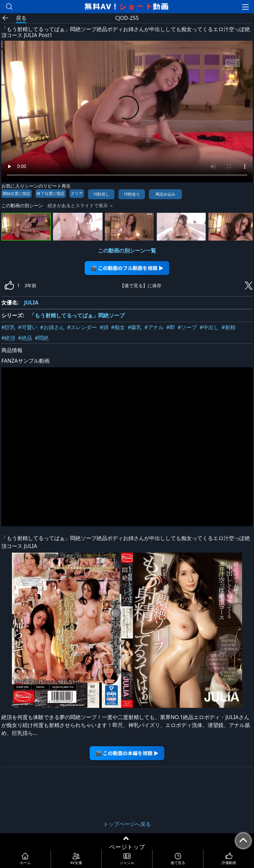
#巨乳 (8, 327)
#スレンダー (82, 327)
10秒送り (132, 194)
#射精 (229, 327)
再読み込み (165, 194)
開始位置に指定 (17, 193)
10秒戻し (101, 194)
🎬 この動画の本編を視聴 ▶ (127, 753)
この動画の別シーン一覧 (127, 251)
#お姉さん (52, 327)
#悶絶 (42, 338)
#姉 (104, 327)
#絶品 (25, 338)
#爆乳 (135, 327)
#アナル (154, 327)
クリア (77, 193)
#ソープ (187, 327)
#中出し (209, 327)
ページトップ (127, 847)
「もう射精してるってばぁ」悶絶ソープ (77, 315)
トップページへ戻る (127, 824)
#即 (171, 327)
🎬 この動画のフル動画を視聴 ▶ (127, 268)
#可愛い (27, 327)
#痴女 (118, 327)
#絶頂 (8, 338)
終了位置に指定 (51, 193)
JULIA (31, 302)
